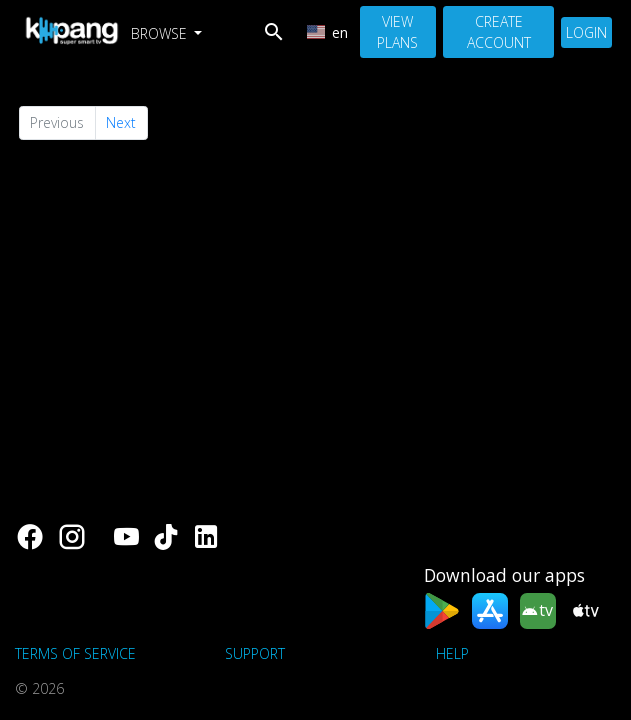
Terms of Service (75, 653)
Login (586, 32)
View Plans (397, 32)
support (255, 653)
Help (452, 653)
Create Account (499, 32)
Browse (161, 33)
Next (121, 122)
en (328, 32)
